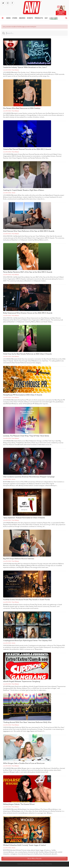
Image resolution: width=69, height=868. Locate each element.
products (39, 18)
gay (46, 18)
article (13, 193)
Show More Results (34, 859)
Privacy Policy (48, 864)
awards (22, 18)
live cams (54, 19)
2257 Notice (41, 864)
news (8, 18)
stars (15, 18)
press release (15, 70)
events (30, 18)
